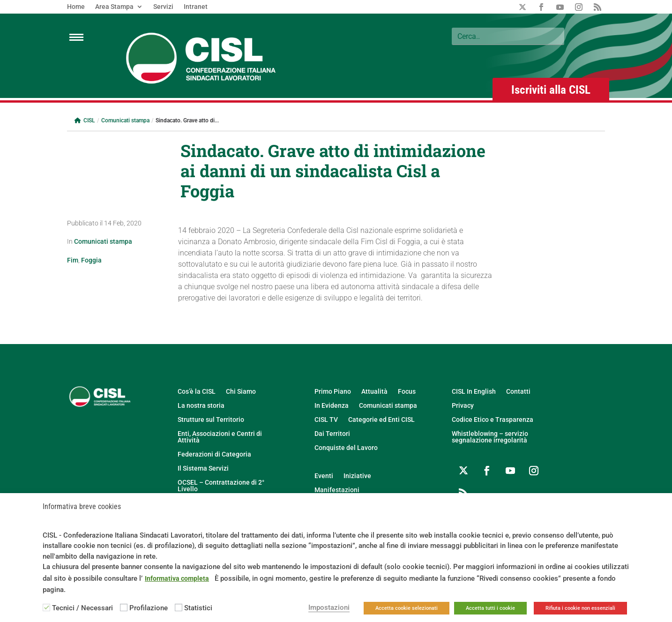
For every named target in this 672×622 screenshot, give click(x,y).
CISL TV (326, 420)
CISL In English (474, 392)
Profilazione (149, 608)
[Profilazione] (124, 607)
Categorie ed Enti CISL (381, 420)
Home (76, 7)
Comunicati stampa (125, 120)
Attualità (374, 392)
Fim (73, 260)
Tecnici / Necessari (82, 608)
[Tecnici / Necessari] (46, 607)
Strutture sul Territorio (211, 420)
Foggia (91, 260)
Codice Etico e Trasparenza (493, 420)
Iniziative (357, 476)
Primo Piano (333, 392)
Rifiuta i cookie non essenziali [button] (580, 608)
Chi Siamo (241, 392)
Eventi (324, 476)
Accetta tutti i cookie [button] (490, 608)
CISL (85, 120)
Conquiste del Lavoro (346, 448)
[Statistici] (179, 607)
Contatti (518, 392)
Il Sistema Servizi (203, 468)
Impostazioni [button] (329, 607)
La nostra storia (201, 406)
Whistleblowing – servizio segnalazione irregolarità (490, 437)
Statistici (198, 608)
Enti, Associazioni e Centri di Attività (220, 437)
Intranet (196, 7)
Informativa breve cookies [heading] (82, 507)
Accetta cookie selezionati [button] (407, 608)
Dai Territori (332, 434)
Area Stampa (114, 7)
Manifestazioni (337, 490)
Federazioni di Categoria (214, 454)
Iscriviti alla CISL (551, 90)
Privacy (463, 406)
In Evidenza (332, 406)
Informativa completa (177, 578)
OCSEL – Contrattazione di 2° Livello (221, 486)
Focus (407, 392)
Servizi (163, 7)
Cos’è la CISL (197, 392)
